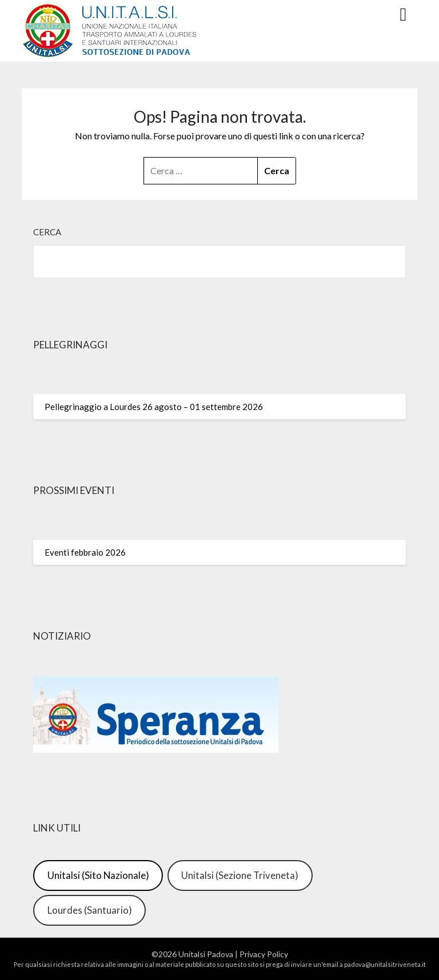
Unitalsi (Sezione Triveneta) (240, 875)
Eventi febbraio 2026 (85, 552)
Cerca (47, 232)
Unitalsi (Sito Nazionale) (98, 875)
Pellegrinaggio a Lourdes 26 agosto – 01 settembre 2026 (154, 407)
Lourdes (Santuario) (90, 910)
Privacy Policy (264, 954)
